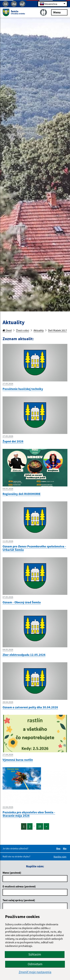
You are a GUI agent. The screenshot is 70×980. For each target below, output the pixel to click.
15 (40, 826)
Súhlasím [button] (35, 954)
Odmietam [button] (35, 964)
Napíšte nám (60, 857)
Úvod (7, 330)
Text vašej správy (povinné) (19, 900)
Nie (65, 848)
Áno (59, 848)
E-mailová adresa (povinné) (19, 886)
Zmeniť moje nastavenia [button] (35, 972)
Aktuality (39, 330)
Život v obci (23, 330)
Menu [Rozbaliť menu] (59, 12)
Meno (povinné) (12, 873)
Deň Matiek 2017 (58, 330)
